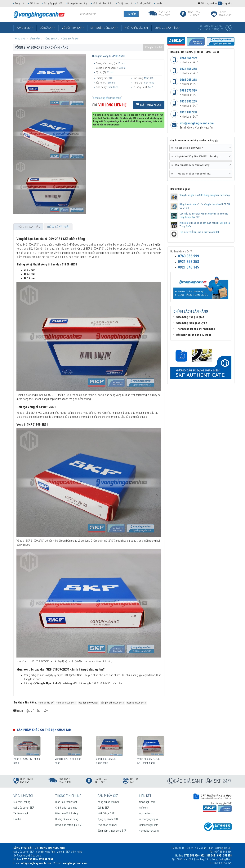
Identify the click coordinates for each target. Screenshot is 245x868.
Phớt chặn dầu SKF (108, 825)
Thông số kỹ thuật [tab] (58, 227)
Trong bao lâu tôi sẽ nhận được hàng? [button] (201, 174)
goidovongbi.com (149, 825)
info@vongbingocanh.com (197, 123)
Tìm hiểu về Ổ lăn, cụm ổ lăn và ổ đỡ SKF (199, 232)
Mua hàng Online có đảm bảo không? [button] (201, 165)
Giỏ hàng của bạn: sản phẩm (215, 3)
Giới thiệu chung (22, 802)
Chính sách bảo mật (66, 808)
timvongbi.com (147, 802)
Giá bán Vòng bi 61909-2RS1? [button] (201, 148)
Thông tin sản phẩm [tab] (28, 227)
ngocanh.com (147, 813)
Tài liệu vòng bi (125, 3)
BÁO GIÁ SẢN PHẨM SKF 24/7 (203, 781)
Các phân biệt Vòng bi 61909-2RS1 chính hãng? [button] (201, 156)
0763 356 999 (188, 58)
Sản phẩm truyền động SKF (112, 831)
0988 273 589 (188, 90)
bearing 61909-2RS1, (136, 703)
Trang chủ (20, 3)
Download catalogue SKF (69, 825)
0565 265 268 (188, 80)
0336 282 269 (188, 101)
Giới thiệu (34, 3)
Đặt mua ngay (149, 105)
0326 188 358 (188, 112)
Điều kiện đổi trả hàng (67, 813)
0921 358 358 (188, 69)
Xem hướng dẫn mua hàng (107, 98)
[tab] (201, 148)
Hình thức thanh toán (102, 3)
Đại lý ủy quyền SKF (53, 3)
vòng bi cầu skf (46, 703)
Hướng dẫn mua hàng (77, 3)
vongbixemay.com (149, 831)
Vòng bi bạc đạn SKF (109, 802)
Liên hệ (159, 3)
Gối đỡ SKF (103, 808)
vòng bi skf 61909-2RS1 (112, 703)
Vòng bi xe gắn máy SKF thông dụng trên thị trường (205, 195)
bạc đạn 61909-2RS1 (88, 703)
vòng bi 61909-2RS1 (66, 703)
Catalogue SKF (144, 3)
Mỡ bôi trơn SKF (106, 813)
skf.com (144, 808)
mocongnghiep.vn (149, 819)
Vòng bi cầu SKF (154, 47)
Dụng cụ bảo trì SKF (108, 819)
